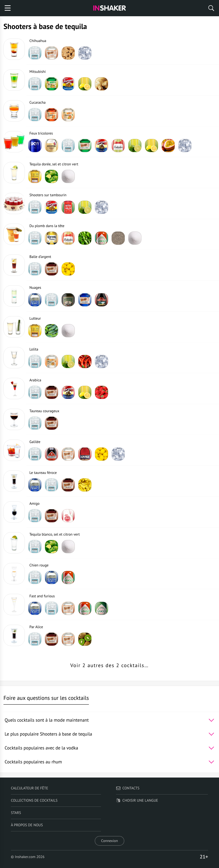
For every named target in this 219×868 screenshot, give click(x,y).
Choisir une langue (137, 800)
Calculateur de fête (30, 788)
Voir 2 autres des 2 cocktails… (109, 665)
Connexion (109, 841)
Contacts (128, 788)
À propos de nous (27, 825)
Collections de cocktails (34, 800)
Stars (16, 813)
